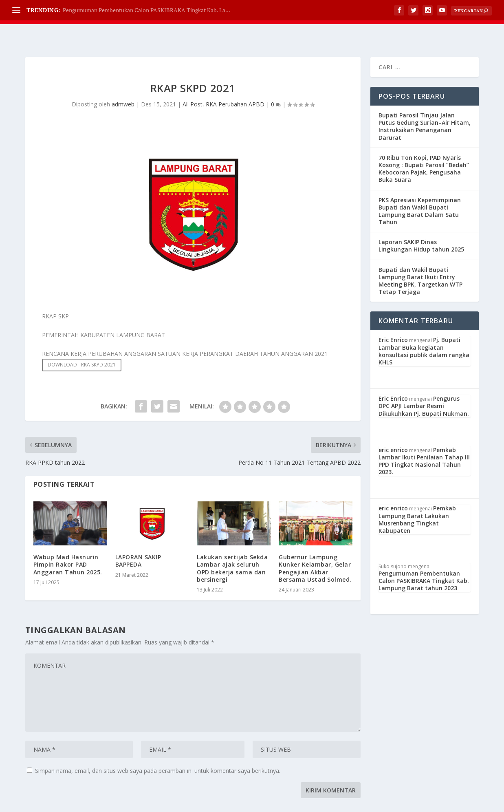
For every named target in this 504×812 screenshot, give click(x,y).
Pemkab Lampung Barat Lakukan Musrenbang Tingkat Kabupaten (417, 499)
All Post (193, 84)
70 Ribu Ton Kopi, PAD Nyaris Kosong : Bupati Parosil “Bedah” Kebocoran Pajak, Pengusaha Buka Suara (424, 148)
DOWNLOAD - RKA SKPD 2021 (82, 344)
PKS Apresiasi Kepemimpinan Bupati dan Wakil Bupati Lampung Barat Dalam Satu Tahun (420, 191)
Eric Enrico (393, 319)
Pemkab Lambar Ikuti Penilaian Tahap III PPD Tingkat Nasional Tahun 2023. (424, 441)
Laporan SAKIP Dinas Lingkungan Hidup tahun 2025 (421, 225)
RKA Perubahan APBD (235, 84)
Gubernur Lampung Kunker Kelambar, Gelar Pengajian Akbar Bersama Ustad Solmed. (315, 548)
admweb (123, 84)
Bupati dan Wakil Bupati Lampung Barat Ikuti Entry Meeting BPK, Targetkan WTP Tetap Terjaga (420, 260)
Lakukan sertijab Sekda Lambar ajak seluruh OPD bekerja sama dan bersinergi (232, 548)
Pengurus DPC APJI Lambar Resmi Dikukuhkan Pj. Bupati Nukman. (424, 385)
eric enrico (393, 429)
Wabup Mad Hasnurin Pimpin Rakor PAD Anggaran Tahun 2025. (68, 544)
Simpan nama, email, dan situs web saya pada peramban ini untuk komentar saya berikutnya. (158, 750)
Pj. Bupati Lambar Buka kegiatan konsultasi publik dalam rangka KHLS (424, 331)
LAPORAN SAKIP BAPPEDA (138, 540)
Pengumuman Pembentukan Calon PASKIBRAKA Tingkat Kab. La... (146, 10)
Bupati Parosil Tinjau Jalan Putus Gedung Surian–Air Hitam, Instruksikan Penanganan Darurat (425, 106)
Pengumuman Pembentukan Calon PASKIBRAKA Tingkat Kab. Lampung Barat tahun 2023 (424, 560)
